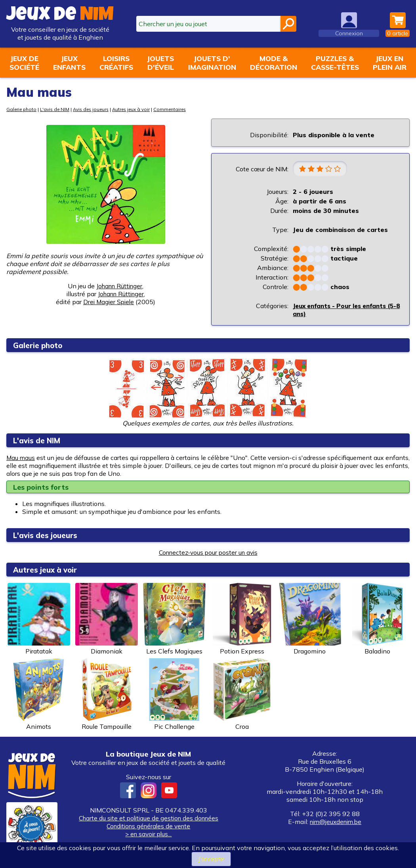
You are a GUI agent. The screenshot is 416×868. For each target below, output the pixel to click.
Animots (39, 695)
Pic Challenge (174, 695)
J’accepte (211, 859)
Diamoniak (107, 619)
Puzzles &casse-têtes (335, 63)
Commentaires (180, 109)
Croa (242, 695)
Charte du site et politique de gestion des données (148, 818)
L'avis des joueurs (48, 536)
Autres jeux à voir (139, 109)
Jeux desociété (24, 63)
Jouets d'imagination (212, 63)
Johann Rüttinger (119, 286)
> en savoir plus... (149, 834)
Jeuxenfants (69, 63)
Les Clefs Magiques (174, 619)
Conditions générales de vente (149, 826)
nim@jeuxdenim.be (336, 822)
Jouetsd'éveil (160, 63)
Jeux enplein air (390, 63)
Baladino (378, 619)
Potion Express (242, 619)
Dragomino (310, 619)
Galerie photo (22, 109)
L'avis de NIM (57, 109)
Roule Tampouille (107, 695)
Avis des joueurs (96, 109)
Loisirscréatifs (116, 63)
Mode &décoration (274, 63)
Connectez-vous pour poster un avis (208, 553)
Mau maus (21, 458)
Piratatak (39, 619)
